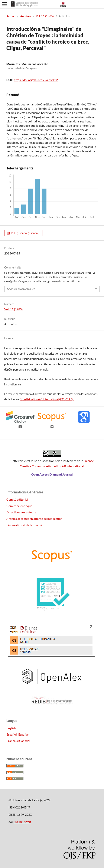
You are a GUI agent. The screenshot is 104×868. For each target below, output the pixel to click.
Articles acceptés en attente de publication (34, 519)
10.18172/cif (23, 822)
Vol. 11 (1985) (45, 16)
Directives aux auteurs (21, 512)
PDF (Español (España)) (25, 233)
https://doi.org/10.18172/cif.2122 (36, 80)
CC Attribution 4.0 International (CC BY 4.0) (47, 399)
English (11, 728)
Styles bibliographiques (21, 289)
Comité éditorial (17, 499)
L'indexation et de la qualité (24, 525)
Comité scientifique (19, 506)
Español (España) (17, 734)
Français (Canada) (18, 741)
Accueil (11, 16)
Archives (26, 16)
